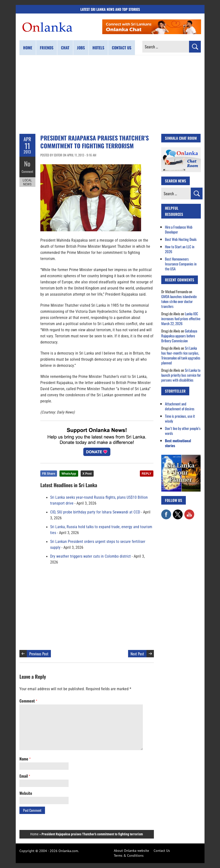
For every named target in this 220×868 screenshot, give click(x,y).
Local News (27, 181)
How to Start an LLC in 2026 (180, 249)
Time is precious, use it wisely (180, 418)
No (27, 163)
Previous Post (39, 654)
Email (25, 776)
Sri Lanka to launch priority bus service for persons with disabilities (181, 375)
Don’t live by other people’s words (183, 431)
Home (28, 48)
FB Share (49, 474)
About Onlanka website (131, 851)
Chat (65, 48)
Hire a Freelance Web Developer (179, 229)
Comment (27, 171)
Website (26, 793)
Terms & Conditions (129, 855)
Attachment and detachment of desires (180, 406)
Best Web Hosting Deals (181, 239)
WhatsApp (69, 474)
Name (25, 759)
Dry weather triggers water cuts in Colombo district (90, 556)
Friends (47, 48)
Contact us (122, 48)
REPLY (147, 474)
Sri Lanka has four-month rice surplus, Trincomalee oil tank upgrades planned (181, 355)
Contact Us (162, 851)
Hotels (98, 48)
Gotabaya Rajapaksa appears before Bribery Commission (179, 336)
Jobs (81, 48)
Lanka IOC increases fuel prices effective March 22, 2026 (181, 318)
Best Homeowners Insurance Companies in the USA (181, 264)
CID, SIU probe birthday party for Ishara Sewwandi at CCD (95, 512)
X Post (87, 474)
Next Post (137, 654)
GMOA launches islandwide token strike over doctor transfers (179, 301)
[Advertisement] (110, 95)
